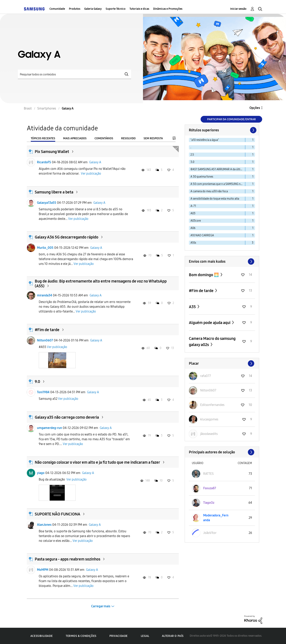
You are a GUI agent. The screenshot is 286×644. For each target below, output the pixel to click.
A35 (193, 307)
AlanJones (44, 525)
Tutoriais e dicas (139, 9)
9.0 (37, 382)
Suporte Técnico (116, 9)
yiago (41, 473)
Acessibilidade (42, 636)
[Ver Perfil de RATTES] (208, 474)
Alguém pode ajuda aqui (210, 323)
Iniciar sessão (238, 9)
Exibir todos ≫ (222, 261)
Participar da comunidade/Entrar (231, 119)
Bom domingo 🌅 (204, 275)
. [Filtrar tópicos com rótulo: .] (191, 147)
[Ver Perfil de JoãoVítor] (210, 533)
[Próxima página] (253, 130)
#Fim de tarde (47, 330)
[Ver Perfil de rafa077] (206, 376)
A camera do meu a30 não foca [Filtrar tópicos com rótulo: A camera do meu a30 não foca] (209, 191)
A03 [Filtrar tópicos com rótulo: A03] (193, 213)
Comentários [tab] (104, 138)
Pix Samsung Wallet (52, 152)
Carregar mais (101, 606)
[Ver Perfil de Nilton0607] (208, 390)
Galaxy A (95, 162)
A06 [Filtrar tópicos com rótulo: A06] (193, 228)
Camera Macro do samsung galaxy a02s (212, 342)
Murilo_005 (45, 248)
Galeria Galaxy (93, 9)
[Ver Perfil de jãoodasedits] (209, 434)
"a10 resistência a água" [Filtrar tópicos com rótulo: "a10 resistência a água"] (205, 140)
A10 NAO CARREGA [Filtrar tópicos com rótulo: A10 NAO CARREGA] (202, 235)
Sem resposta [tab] (153, 138)
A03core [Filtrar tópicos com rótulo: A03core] (196, 221)
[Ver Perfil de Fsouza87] (210, 488)
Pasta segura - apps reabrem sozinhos (68, 559)
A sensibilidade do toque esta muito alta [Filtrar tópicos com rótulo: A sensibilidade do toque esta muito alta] (215, 199)
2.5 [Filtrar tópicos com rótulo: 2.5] (192, 155)
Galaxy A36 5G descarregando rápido (67, 237)
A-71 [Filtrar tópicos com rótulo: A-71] (193, 206)
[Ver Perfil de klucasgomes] (209, 419)
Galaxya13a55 (47, 203)
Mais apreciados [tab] (75, 138)
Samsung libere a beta (54, 192)
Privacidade (119, 636)
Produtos (75, 9)
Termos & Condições (81, 636)
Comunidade (57, 9)
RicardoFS (44, 162)
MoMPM (43, 570)
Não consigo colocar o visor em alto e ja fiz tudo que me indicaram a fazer (97, 462)
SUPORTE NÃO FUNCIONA (57, 514)
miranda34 (44, 295)
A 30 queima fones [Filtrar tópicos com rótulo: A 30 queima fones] (202, 177)
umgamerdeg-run (49, 428)
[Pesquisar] (74, 74)
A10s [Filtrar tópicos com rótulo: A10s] (193, 243)
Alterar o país (173, 636)
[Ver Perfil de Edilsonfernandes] (212, 405)
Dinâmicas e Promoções (168, 9)
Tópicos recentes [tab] (43, 138)
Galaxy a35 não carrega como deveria (67, 417)
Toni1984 (43, 392)
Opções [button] (255, 108)
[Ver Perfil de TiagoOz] (209, 503)
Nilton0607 (45, 340)
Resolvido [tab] (128, 138)
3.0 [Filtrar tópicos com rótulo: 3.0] (192, 162)
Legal (145, 636)
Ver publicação (91, 173)
